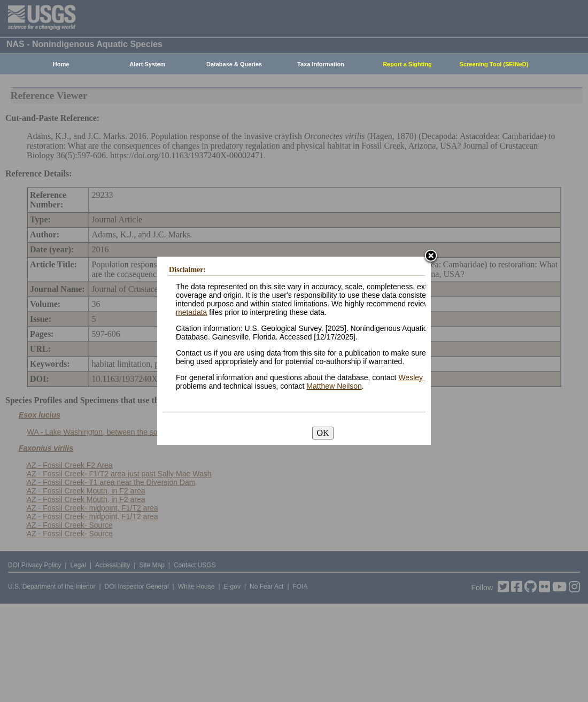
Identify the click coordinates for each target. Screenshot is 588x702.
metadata (191, 312)
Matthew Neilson (334, 386)
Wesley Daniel (422, 377)
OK (323, 433)
